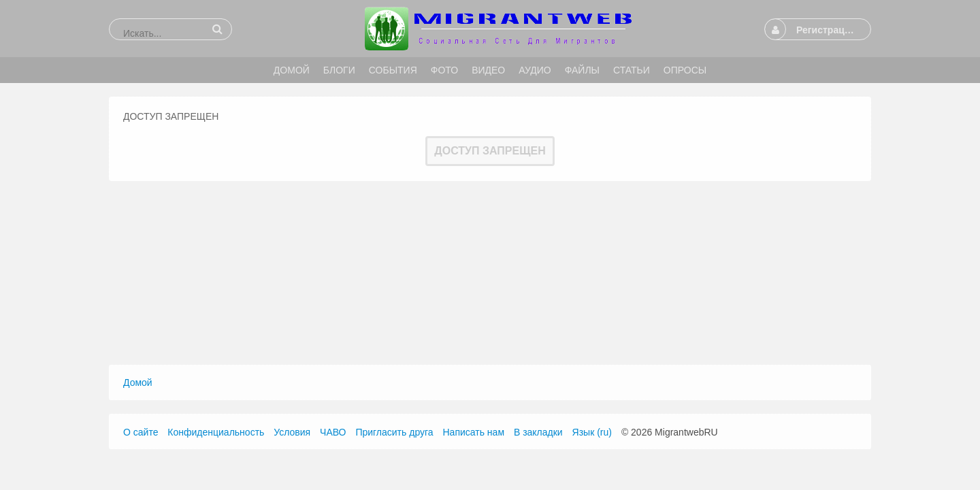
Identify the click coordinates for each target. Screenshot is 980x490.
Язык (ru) (592, 432)
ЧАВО (333, 432)
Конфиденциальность (216, 432)
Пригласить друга (394, 432)
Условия (292, 432)
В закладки (538, 432)
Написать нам (474, 432)
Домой (138, 382)
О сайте (141, 432)
